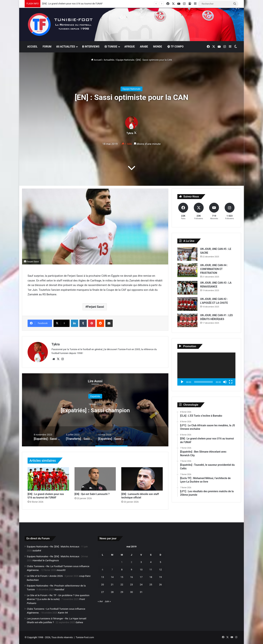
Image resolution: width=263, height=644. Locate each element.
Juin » (108, 601)
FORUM (47, 47)
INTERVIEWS (91, 47)
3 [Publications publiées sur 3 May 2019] (141, 562)
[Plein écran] (231, 382)
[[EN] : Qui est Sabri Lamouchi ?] (95, 479)
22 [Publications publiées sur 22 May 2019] (122, 585)
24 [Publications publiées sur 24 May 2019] (141, 585)
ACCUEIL (32, 47)
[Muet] (225, 382)
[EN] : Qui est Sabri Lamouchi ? (92, 494)
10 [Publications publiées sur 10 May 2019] (141, 570)
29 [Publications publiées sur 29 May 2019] (122, 592)
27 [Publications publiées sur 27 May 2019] (103, 592)
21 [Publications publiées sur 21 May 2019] (112, 585)
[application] (206, 369)
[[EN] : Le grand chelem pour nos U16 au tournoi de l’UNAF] (48, 479)
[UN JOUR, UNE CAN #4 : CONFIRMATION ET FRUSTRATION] (187, 270)
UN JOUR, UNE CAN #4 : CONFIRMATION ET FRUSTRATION (214, 269)
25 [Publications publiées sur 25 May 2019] (151, 585)
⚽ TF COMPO (175, 47)
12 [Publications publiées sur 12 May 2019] (160, 570)
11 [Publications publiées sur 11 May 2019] (151, 570)
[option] (95, 410)
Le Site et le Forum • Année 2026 (45, 576)
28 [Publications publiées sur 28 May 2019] (112, 592)
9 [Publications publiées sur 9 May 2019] (131, 570)
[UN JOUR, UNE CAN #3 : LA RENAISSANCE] (187, 288)
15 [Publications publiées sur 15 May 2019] (122, 577)
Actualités (109, 60)
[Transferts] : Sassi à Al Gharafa (95, 410)
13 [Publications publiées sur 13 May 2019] (103, 577)
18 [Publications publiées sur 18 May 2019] (151, 577)
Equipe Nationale (125, 60)
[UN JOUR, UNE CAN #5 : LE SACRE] (187, 254)
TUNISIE (111, 47)
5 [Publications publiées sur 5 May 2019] (160, 562)
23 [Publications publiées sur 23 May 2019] (132, 585)
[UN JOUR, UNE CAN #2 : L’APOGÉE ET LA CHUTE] (187, 304)
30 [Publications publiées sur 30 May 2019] (132, 592)
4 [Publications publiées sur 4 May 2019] (151, 562)
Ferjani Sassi (96, 307)
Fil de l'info (95, 396)
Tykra (130, 133)
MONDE (158, 47)
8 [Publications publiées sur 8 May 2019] (122, 570)
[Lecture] (182, 382)
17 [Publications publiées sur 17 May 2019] (141, 577)
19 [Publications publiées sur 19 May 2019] (160, 577)
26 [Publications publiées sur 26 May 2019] (160, 585)
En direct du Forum (38, 538)
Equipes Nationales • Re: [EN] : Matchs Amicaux (53, 546)
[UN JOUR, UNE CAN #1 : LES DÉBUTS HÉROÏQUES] (187, 320)
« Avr (100, 601)
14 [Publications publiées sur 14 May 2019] (112, 577)
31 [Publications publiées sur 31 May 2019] (141, 592)
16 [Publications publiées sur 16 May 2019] (132, 577)
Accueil (96, 60)
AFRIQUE (130, 47)
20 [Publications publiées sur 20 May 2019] (103, 585)
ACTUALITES (66, 47)
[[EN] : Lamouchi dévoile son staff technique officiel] (142, 479)
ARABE (144, 47)
